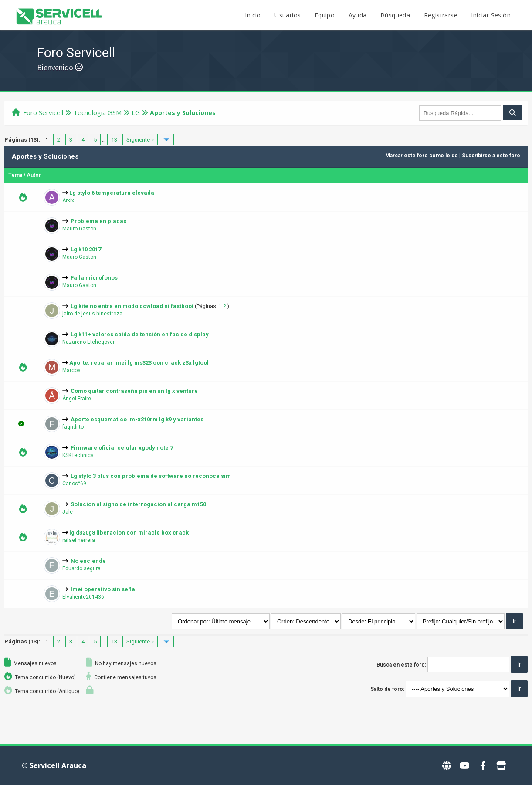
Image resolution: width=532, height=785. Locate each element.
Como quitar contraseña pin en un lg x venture (134, 391)
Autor (34, 175)
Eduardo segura (81, 568)
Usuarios (288, 15)
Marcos (71, 370)
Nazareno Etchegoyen (89, 342)
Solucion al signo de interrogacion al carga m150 (138, 504)
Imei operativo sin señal (104, 589)
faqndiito (73, 427)
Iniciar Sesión (491, 15)
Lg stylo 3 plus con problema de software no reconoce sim (151, 476)
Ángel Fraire (77, 399)
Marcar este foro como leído (422, 156)
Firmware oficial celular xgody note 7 (122, 448)
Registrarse (441, 15)
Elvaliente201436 (83, 597)
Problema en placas (98, 221)
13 (114, 140)
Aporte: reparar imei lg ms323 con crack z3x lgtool (139, 363)
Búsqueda (395, 15)
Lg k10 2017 (86, 249)
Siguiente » (140, 140)
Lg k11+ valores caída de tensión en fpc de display (140, 334)
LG (136, 112)
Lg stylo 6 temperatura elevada (112, 193)
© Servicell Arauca (54, 765)
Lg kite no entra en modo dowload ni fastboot (132, 306)
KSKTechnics (78, 455)
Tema (15, 175)
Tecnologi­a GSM (97, 112)
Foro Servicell (43, 112)
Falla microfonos (94, 278)
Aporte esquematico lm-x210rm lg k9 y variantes (137, 419)
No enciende (88, 561)
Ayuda (358, 15)
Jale (68, 512)
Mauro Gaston (79, 229)
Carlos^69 (74, 484)
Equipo (325, 15)
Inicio (253, 15)
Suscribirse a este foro (491, 156)
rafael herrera (79, 540)
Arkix (68, 200)
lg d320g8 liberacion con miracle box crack (129, 533)
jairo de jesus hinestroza (92, 314)
